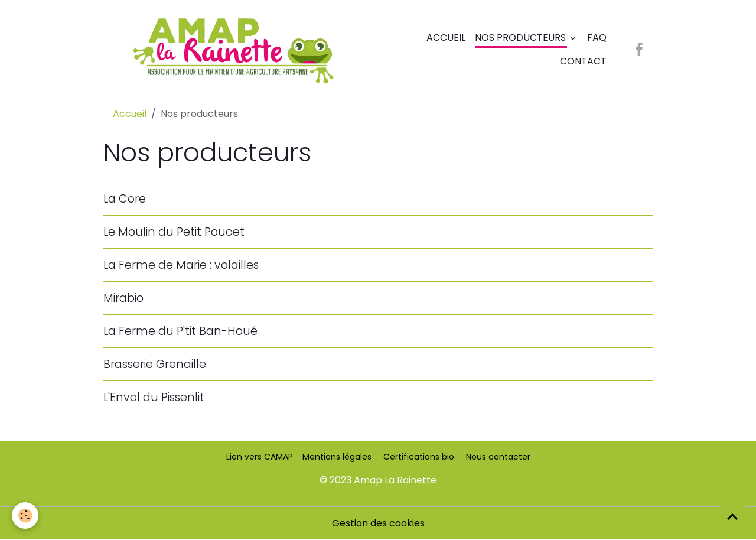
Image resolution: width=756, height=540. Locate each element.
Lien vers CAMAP (260, 457)
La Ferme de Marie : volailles (181, 265)
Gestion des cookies (378, 523)
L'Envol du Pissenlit (154, 397)
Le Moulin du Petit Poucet (174, 232)
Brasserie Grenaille (155, 364)
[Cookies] (25, 515)
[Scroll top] (732, 516)
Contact (583, 61)
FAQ (597, 38)
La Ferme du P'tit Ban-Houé (180, 331)
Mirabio (123, 298)
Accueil (446, 38)
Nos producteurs (522, 38)
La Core (125, 199)
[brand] (232, 50)
